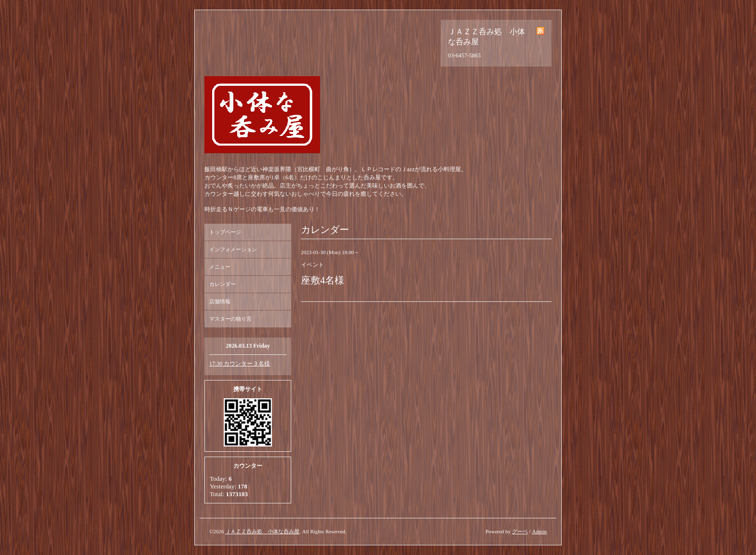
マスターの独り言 (230, 319)
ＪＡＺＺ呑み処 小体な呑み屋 (262, 531)
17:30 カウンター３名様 (240, 364)
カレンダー (223, 284)
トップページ (225, 232)
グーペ (520, 531)
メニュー (220, 267)
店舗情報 (220, 301)
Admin (539, 531)
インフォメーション (233, 249)
